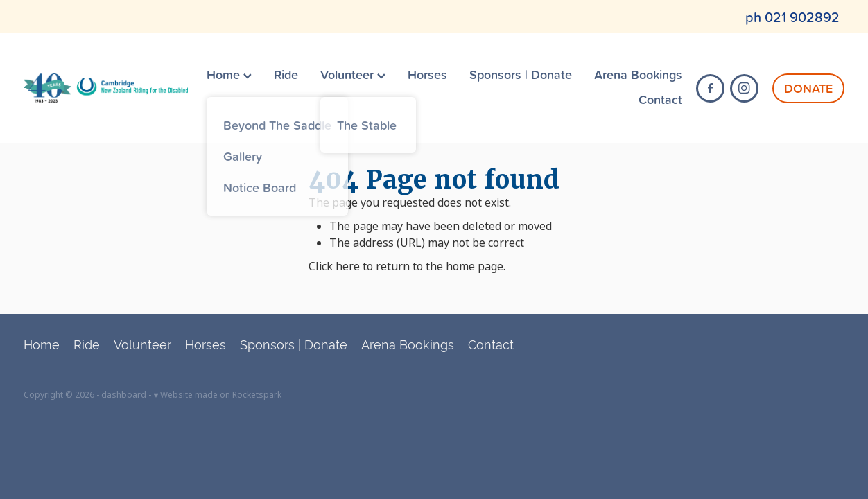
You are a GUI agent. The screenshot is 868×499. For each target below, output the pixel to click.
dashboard (124, 395)
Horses (427, 74)
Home (229, 74)
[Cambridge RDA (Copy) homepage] (106, 88)
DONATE (808, 88)
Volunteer (353, 74)
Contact (660, 99)
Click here (334, 266)
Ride (286, 74)
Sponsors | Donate (521, 74)
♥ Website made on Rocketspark (217, 395)
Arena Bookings (638, 74)
